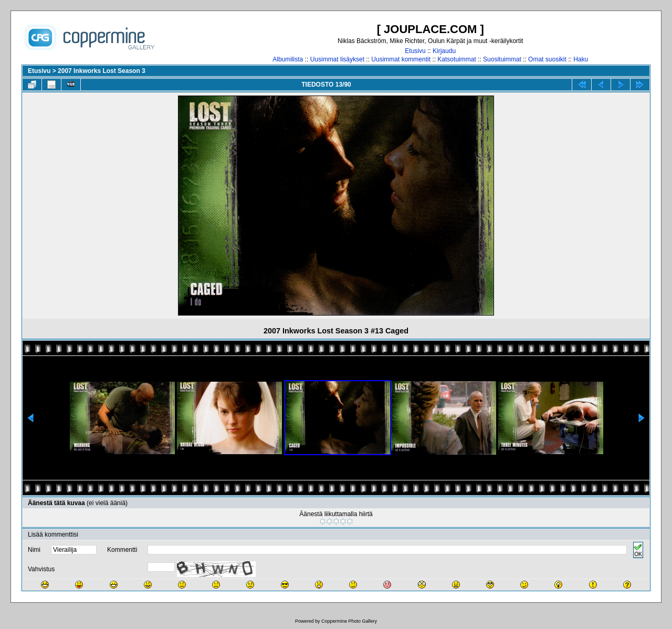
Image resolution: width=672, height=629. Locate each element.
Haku (581, 59)
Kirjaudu (444, 51)
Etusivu (415, 51)
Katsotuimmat (456, 59)
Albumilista (288, 59)
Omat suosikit (547, 59)
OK (638, 550)
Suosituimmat (502, 59)
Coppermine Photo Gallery (349, 621)
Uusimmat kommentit (401, 59)
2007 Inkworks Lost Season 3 (102, 71)
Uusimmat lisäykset (337, 59)
